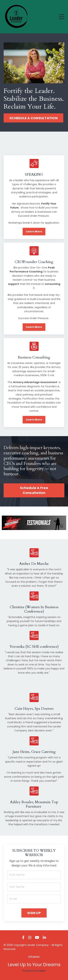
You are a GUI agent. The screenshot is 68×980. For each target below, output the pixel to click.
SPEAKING (34, 957)
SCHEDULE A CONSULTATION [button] (33, 118)
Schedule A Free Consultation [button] (34, 490)
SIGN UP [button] (34, 913)
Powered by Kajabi (34, 971)
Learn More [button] (34, 231)
